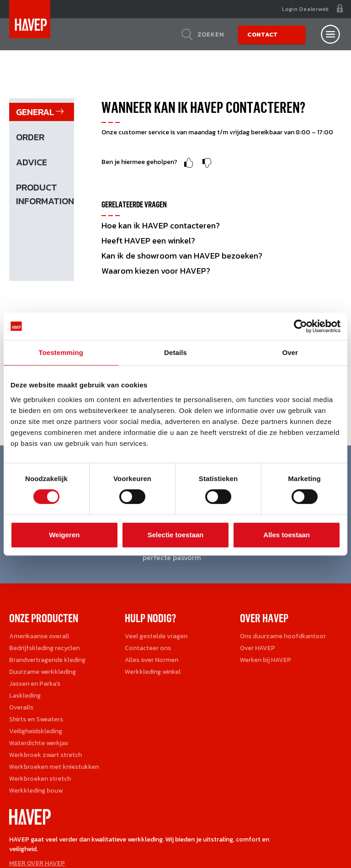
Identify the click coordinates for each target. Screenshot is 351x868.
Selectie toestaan (176, 535)
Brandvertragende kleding (47, 660)
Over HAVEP (258, 648)
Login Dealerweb (306, 9)
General (35, 112)
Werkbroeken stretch (40, 779)
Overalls (21, 707)
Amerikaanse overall (39, 636)
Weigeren (64, 535)
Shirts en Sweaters (36, 719)
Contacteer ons (148, 648)
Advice (32, 162)
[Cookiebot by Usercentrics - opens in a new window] (300, 326)
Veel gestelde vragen (156, 636)
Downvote (207, 163)
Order (30, 137)
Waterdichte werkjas (39, 743)
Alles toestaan (287, 535)
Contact (263, 34)
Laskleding (25, 696)
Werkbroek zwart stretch (45, 755)
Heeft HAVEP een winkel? (148, 241)
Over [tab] (290, 352)
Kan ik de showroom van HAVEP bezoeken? (182, 256)
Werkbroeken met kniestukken (54, 767)
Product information (45, 194)
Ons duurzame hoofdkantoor (283, 636)
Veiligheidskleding (36, 731)
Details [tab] (175, 352)
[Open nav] (330, 34)
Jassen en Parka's (35, 684)
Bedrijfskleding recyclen (44, 648)
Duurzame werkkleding (43, 672)
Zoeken (211, 34)
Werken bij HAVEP (266, 660)
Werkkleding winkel (153, 672)
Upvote (189, 163)
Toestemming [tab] (61, 352)
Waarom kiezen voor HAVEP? (156, 271)
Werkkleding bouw (36, 791)
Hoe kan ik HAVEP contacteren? (161, 225)
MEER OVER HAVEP (37, 863)
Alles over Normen (152, 660)
